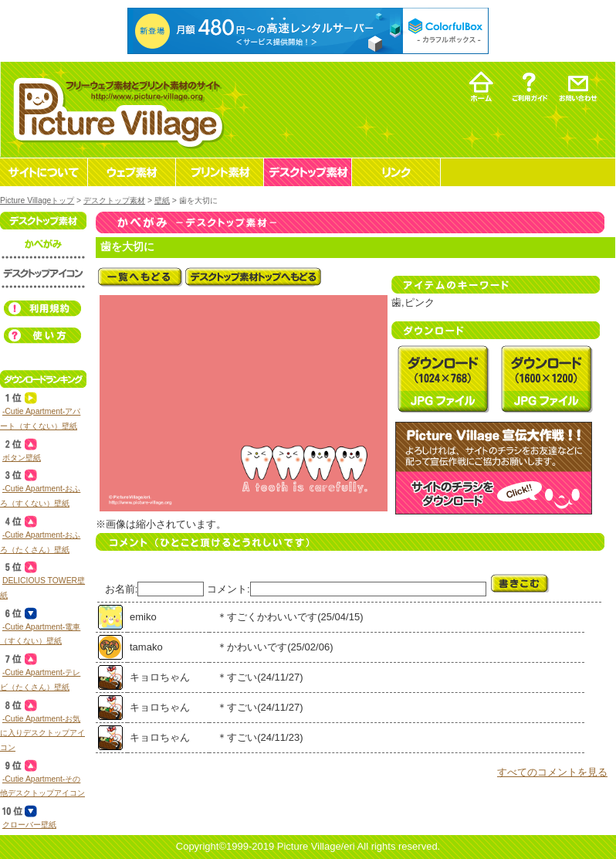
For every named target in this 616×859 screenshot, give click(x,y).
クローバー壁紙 (29, 825)
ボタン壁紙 (22, 458)
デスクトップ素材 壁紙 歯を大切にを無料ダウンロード (443, 379)
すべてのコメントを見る (552, 772)
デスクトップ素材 (114, 200)
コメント (227, 589)
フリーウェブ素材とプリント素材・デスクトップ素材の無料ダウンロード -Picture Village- (116, 109)
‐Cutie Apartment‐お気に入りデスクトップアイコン (42, 733)
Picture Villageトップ (37, 200)
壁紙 (162, 200)
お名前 (120, 589)
